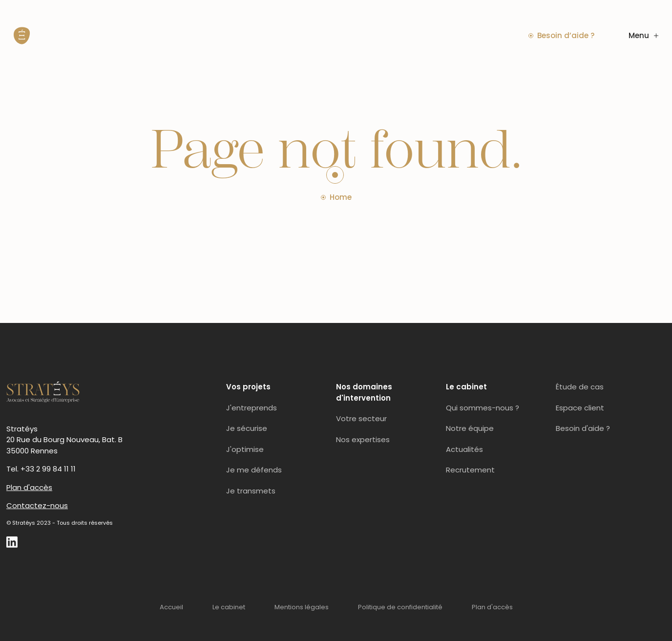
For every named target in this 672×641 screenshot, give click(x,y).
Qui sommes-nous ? (483, 408)
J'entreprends (252, 408)
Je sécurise (247, 428)
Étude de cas (580, 387)
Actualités (464, 449)
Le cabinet (229, 607)
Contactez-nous (37, 505)
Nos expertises (363, 439)
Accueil (171, 607)
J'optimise (245, 449)
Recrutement (470, 470)
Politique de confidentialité (400, 607)
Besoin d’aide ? (561, 36)
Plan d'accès (29, 487)
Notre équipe (470, 428)
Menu (643, 35)
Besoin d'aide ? (583, 428)
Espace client (580, 408)
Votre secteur (361, 418)
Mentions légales (302, 607)
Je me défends (254, 470)
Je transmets (251, 491)
